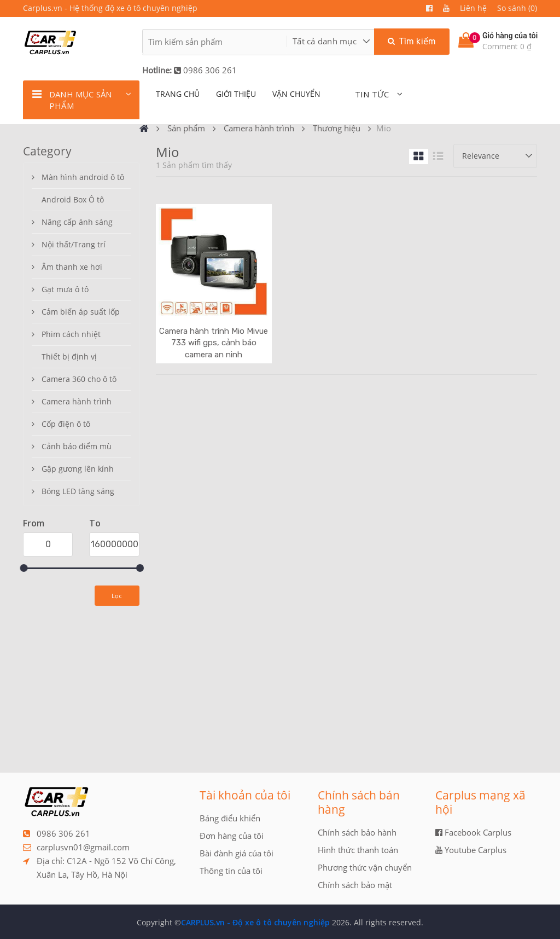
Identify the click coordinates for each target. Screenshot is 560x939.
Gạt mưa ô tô (65, 289)
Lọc (117, 596)
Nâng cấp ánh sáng (77, 222)
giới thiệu (236, 94)
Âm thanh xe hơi (72, 267)
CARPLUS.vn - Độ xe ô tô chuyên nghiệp (255, 922)
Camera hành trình (259, 128)
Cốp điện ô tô (66, 424)
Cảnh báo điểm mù (77, 446)
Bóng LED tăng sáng (78, 491)
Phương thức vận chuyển (365, 867)
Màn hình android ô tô (83, 177)
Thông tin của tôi (231, 871)
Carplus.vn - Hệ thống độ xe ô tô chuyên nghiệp (110, 8)
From (34, 523)
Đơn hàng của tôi (232, 836)
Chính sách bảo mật (355, 885)
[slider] (24, 568)
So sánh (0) (517, 8)
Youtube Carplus (471, 850)
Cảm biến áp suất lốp (81, 312)
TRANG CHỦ (178, 94)
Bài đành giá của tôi (237, 853)
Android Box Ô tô (73, 199)
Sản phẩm (186, 128)
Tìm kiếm (412, 41)
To (95, 523)
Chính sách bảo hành (357, 832)
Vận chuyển (296, 94)
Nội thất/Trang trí (74, 244)
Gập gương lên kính (78, 469)
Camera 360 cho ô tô (79, 379)
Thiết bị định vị (69, 357)
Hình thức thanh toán (358, 850)
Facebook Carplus (473, 832)
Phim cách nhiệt (71, 334)
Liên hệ (473, 8)
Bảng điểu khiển (230, 818)
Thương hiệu (337, 128)
